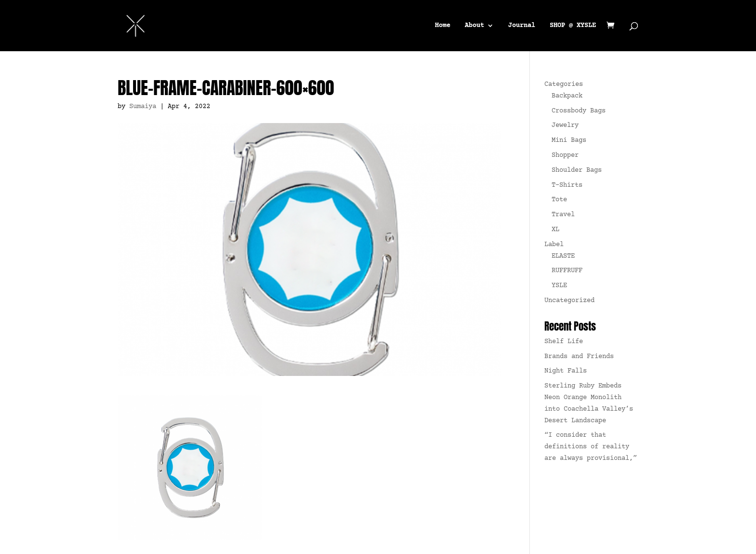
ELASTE (563, 256)
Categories (564, 84)
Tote (559, 200)
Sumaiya (143, 107)
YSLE (559, 286)
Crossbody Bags (579, 111)
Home (443, 26)
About (474, 26)
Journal (522, 26)
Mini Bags (569, 140)
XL (555, 230)
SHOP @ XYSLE (573, 26)
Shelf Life (564, 342)
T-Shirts (567, 185)
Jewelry (565, 125)
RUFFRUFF (567, 271)
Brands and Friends (579, 357)
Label (554, 245)
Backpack (567, 96)
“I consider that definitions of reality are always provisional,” (591, 447)
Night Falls (566, 371)
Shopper (565, 155)
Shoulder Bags (577, 170)
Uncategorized (569, 301)
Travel (563, 215)
